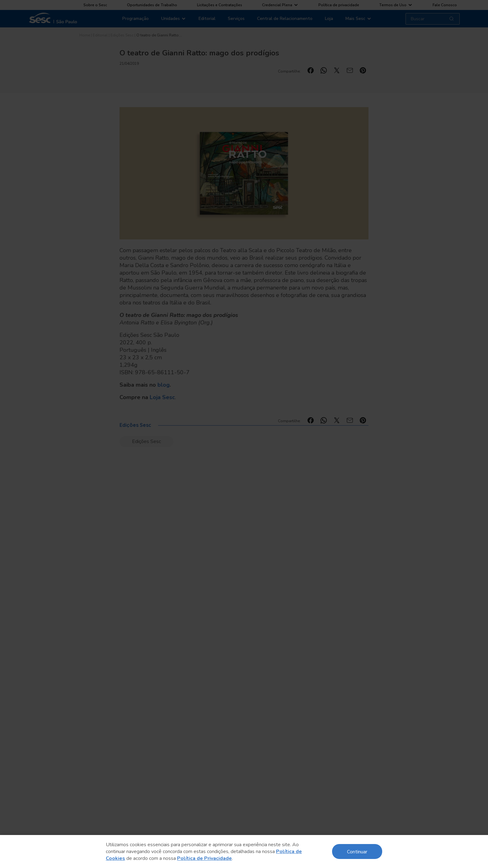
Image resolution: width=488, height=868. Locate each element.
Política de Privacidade (204, 858)
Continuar (357, 851)
